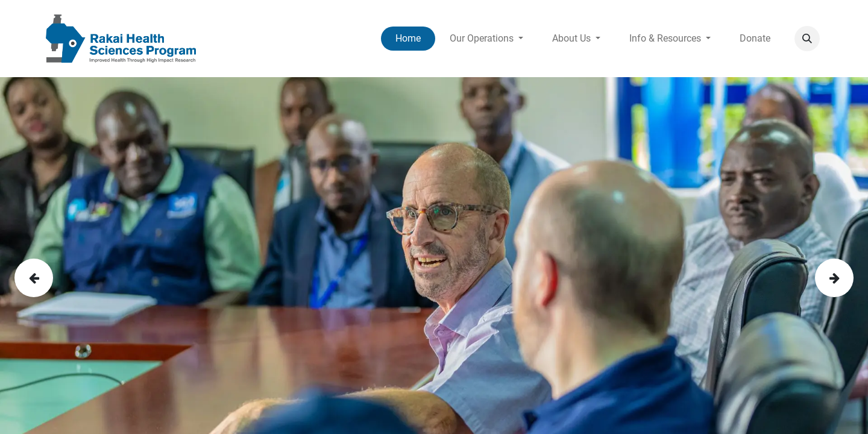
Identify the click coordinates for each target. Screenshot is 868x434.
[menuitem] (408, 39)
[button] (807, 39)
